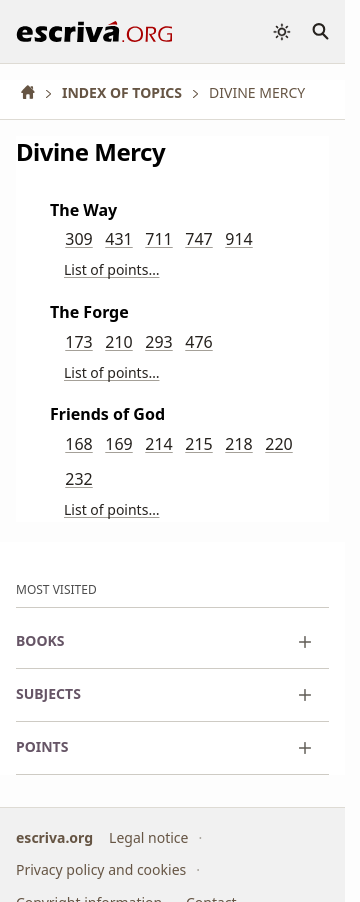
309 (78, 239)
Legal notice (148, 836)
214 (158, 444)
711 (158, 239)
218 (238, 444)
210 (118, 342)
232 (78, 479)
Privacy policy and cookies (101, 869)
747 (198, 239)
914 (238, 239)
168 (78, 444)
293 (158, 342)
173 (78, 342)
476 (198, 342)
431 (118, 239)
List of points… (111, 269)
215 (198, 444)
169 (118, 444)
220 (278, 444)
